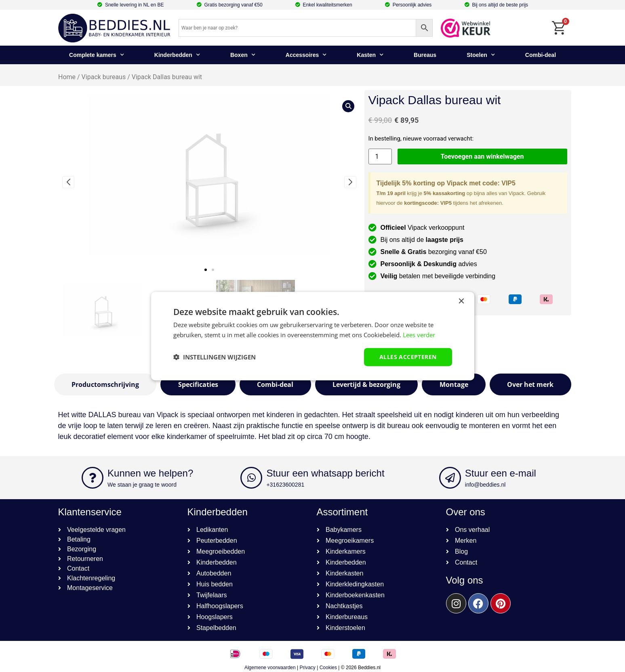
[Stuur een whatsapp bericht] (251, 478)
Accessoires (306, 55)
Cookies (328, 668)
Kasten (370, 55)
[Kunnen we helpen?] (93, 478)
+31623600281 (285, 485)
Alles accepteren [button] (408, 357)
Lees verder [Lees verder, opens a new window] (419, 335)
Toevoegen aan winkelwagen (482, 156)
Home (67, 77)
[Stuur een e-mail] (450, 478)
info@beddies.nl (485, 485)
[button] (206, 270)
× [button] (461, 301)
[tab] (105, 384)
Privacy (308, 668)
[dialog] (313, 336)
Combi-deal (541, 55)
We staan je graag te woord (142, 485)
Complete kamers (97, 55)
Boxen (243, 55)
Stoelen (481, 55)
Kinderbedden (177, 55)
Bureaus (425, 55)
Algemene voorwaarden (270, 668)
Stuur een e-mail (501, 473)
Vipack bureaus (103, 77)
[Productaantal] (380, 156)
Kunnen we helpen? (150, 473)
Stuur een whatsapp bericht (325, 473)
